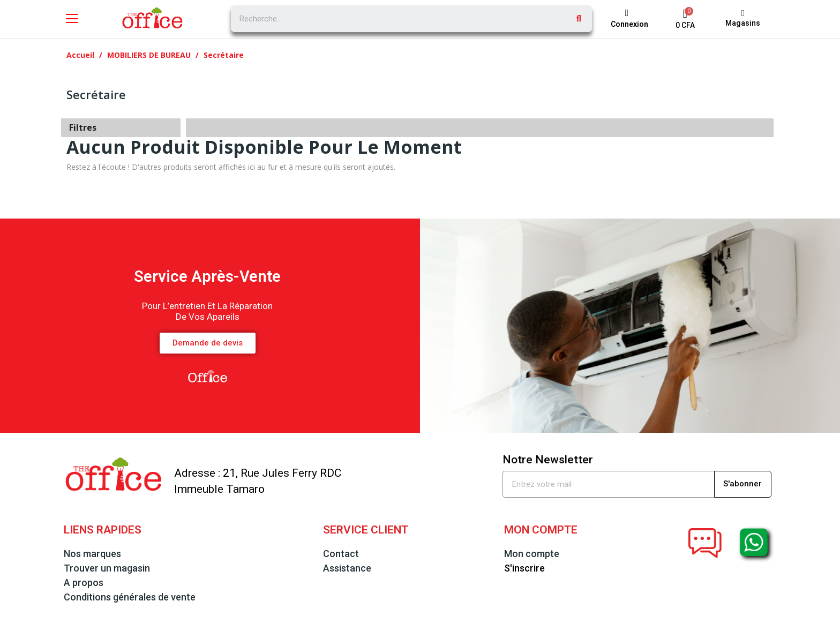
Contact (341, 554)
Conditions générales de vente (130, 597)
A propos (84, 583)
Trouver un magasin (107, 568)
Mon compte (532, 554)
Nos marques (92, 554)
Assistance (347, 568)
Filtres (83, 127)
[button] (743, 19)
